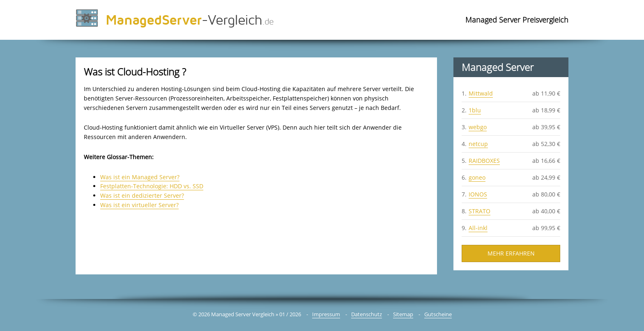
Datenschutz (367, 314)
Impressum (326, 314)
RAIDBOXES (484, 161)
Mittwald (481, 93)
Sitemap (403, 314)
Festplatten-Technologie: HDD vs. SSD (152, 186)
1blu (475, 110)
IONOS (478, 194)
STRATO (480, 211)
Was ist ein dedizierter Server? (142, 195)
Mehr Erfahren (511, 253)
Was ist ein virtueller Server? (139, 205)
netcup (478, 144)
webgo (478, 127)
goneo (477, 177)
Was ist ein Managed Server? (140, 177)
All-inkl (478, 228)
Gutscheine (438, 314)
